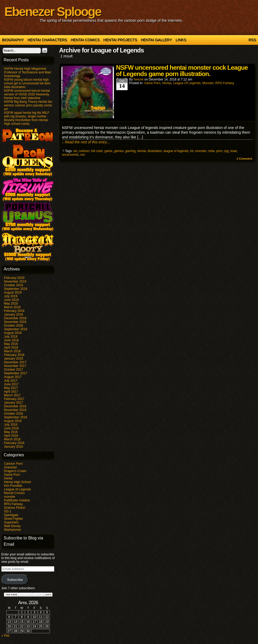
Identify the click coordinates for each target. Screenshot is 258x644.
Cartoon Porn (13, 464)
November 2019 (15, 282)
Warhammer (13, 530)
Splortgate (11, 515)
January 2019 (14, 315)
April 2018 (11, 348)
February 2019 (14, 311)
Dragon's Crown (15, 471)
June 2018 (11, 340)
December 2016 (15, 406)
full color (97, 151)
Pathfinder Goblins (17, 500)
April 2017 (11, 392)
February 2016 (14, 443)
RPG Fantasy (13, 504)
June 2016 (11, 428)
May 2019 (11, 304)
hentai (8, 478)
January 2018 (14, 359)
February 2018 (14, 355)
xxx (82, 155)
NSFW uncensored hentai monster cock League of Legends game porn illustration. (182, 71)
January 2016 (14, 447)
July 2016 (11, 425)
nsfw (211, 151)
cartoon (84, 151)
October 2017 (14, 370)
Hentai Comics (85, 40)
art (75, 151)
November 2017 (15, 366)
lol (192, 151)
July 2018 (11, 337)
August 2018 (13, 333)
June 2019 (11, 300)
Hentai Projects (120, 40)
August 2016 (13, 421)
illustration (155, 151)
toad (233, 151)
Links (181, 40)
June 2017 (11, 384)
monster (10, 497)
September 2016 (16, 417)
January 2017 (14, 403)
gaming (130, 151)
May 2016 (11, 432)
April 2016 (11, 436)
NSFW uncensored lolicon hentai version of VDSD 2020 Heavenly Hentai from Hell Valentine (27, 94)
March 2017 (12, 395)
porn (219, 151)
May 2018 (11, 344)
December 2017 (15, 362)
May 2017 (11, 388)
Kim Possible (13, 486)
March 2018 (12, 351)
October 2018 (14, 326)
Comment (244, 159)
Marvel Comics (14, 493)
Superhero (11, 522)
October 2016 (14, 414)
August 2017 (13, 377)
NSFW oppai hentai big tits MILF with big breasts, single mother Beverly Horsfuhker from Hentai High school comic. (27, 118)
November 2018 (15, 322)
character (10, 467)
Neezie (138, 79)
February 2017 (14, 399)
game (108, 151)
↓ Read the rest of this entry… (86, 142)
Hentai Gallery (156, 40)
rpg (226, 151)
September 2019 (16, 289)
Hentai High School (17, 482)
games (119, 151)
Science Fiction (15, 508)
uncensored (70, 155)
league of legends (176, 151)
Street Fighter (14, 519)
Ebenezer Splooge (53, 12)
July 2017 (11, 381)
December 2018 (15, 318)
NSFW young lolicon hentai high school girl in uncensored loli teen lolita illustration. (27, 83)
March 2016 (12, 439)
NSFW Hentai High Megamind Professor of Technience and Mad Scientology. (27, 72)
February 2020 (14, 278)
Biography (13, 40)
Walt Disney (12, 526)
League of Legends (17, 489)
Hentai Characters (47, 40)
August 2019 (13, 293)
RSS (252, 40)
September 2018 (16, 329)
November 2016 (15, 410)
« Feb (5, 636)
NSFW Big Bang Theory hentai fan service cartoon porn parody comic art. (28, 105)
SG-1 (8, 511)
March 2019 (12, 307)
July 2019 (11, 296)
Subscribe (15, 580)
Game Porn (12, 475)
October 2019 (14, 285)
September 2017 (16, 373)
